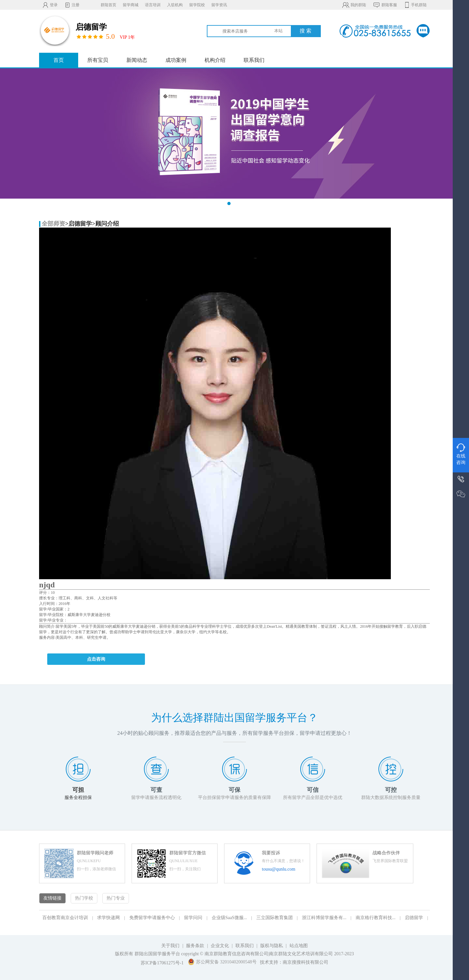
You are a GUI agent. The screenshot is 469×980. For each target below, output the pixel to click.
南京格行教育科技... (376, 918)
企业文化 (220, 946)
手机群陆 (415, 5)
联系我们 (254, 60)
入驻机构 (175, 5)
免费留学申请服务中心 (152, 918)
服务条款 (195, 946)
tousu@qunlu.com (279, 869)
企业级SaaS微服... (229, 918)
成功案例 (176, 60)
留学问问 (193, 918)
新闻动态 (137, 60)
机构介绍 (215, 60)
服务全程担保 (78, 798)
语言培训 (153, 5)
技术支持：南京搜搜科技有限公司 (294, 962)
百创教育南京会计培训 (65, 918)
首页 (59, 60)
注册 (72, 5)
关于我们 (170, 946)
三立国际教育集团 (275, 918)
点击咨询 (96, 659)
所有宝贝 (98, 60)
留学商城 (131, 5)
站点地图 (299, 946)
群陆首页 (108, 5)
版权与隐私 (272, 946)
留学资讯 (219, 5)
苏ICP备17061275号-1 (162, 963)
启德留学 (414, 918)
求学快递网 (108, 918)
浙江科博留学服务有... (324, 918)
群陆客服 (385, 5)
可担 (78, 790)
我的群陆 (354, 5)
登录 (50, 5)
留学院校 (197, 5)
